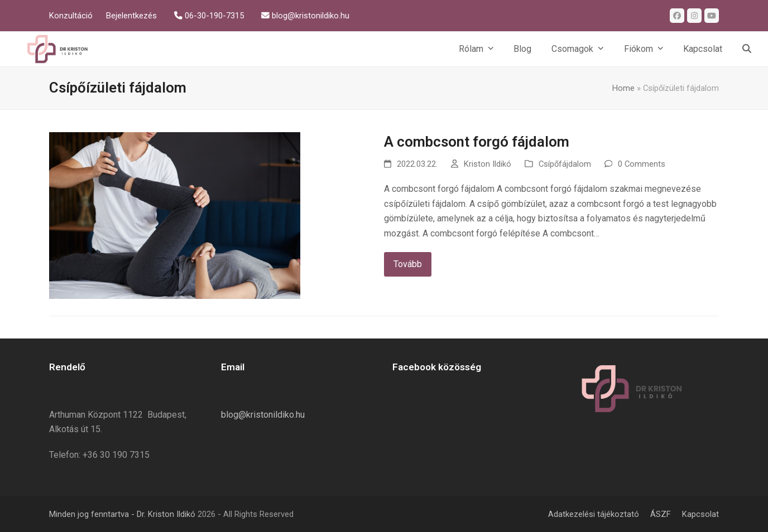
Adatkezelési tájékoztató (594, 514)
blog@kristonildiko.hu (263, 415)
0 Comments (642, 164)
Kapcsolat (700, 514)
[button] (747, 49)
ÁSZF (661, 514)
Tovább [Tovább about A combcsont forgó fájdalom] (408, 264)
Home (623, 88)
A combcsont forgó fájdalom (477, 142)
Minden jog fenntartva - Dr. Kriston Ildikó (122, 514)
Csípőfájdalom (565, 164)
